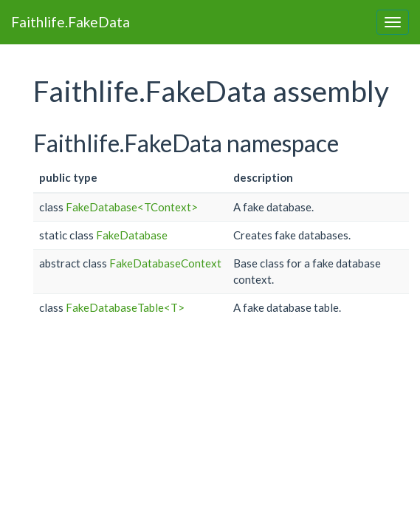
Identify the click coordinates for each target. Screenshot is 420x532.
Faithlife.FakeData (70, 22)
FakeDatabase (132, 235)
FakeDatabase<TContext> (132, 207)
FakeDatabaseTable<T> (125, 307)
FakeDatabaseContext (165, 263)
